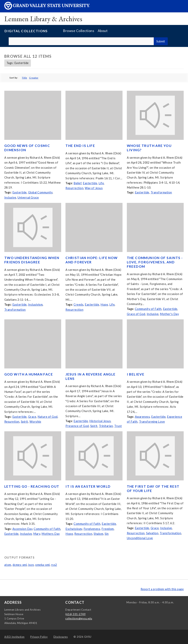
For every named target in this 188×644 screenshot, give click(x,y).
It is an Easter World (88, 486)
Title (24, 78)
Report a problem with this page (162, 589)
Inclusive (10, 197)
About (103, 31)
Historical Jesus (100, 421)
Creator (34, 78)
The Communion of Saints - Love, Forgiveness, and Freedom (155, 262)
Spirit (24, 422)
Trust (118, 426)
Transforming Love (152, 422)
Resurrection (74, 188)
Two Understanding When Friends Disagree (32, 260)
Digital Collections (26, 31)
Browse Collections (79, 31)
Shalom (98, 534)
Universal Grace (28, 197)
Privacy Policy (39, 637)
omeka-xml (42, 565)
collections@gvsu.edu (79, 618)
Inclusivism (35, 305)
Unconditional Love (140, 538)
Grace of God (136, 314)
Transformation (161, 192)
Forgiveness (92, 529)
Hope (104, 305)
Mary (37, 534)
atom (8, 565)
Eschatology (74, 529)
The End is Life (80, 146)
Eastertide (20, 192)
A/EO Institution (14, 637)
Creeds (78, 305)
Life (101, 183)
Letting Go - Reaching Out (32, 486)
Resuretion (12, 422)
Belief (77, 183)
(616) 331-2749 (75, 614)
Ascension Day (22, 529)
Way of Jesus (94, 188)
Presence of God (77, 426)
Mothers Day (51, 534)
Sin (107, 534)
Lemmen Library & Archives (43, 19)
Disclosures (61, 637)
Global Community (40, 192)
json (31, 565)
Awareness (142, 417)
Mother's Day (169, 314)
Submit (161, 41)
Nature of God (48, 417)
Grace (32, 417)
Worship (35, 422)
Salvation (152, 533)
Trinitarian (106, 426)
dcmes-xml (20, 565)
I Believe (136, 374)
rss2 (54, 565)
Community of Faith (148, 309)
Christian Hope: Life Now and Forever (92, 260)
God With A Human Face (29, 374)
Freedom (108, 529)
